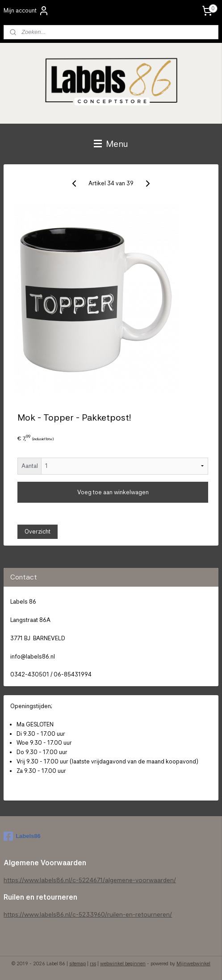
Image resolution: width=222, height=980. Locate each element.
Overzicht (38, 532)
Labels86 (22, 836)
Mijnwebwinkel (193, 964)
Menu (111, 144)
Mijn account (26, 11)
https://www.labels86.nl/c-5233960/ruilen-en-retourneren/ (88, 914)
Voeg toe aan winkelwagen (113, 492)
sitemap (77, 964)
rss (93, 964)
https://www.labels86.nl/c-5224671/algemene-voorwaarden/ (90, 880)
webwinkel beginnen (123, 964)
